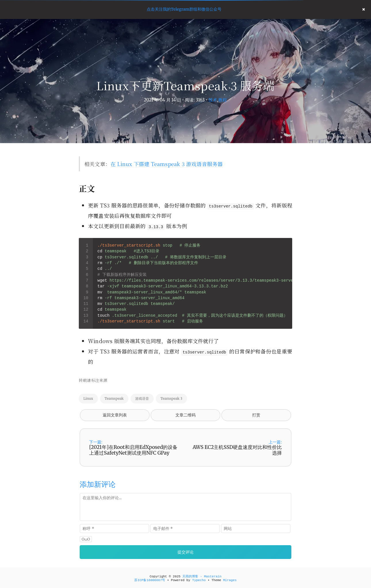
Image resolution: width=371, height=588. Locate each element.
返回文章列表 (115, 415)
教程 (223, 100)
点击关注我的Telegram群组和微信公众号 (184, 9)
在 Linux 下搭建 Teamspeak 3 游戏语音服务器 (167, 164)
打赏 (256, 415)
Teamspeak (114, 398)
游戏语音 (142, 398)
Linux (88, 398)
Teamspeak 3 (171, 398)
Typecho (199, 580)
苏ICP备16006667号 (150, 580)
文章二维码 (185, 415)
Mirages (230, 580)
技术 (213, 100)
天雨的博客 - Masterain (202, 577)
